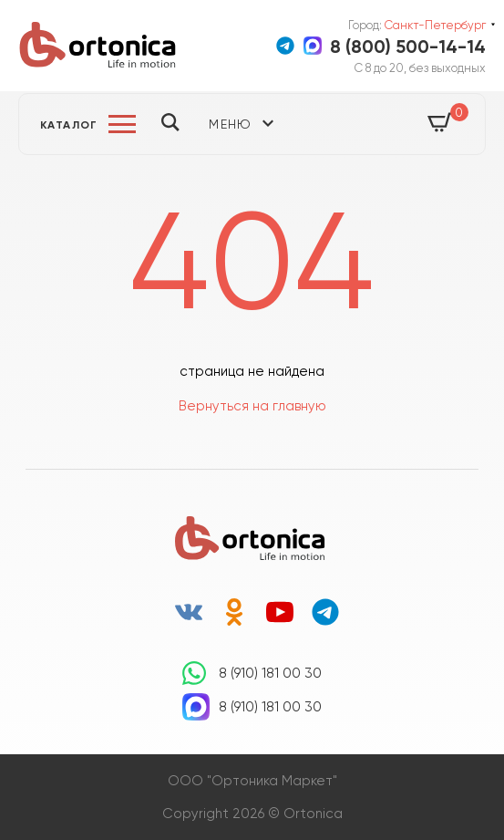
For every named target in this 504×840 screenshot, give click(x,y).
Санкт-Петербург (435, 25)
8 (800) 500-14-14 (408, 47)
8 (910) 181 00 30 (270, 673)
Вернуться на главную (252, 406)
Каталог (69, 125)
